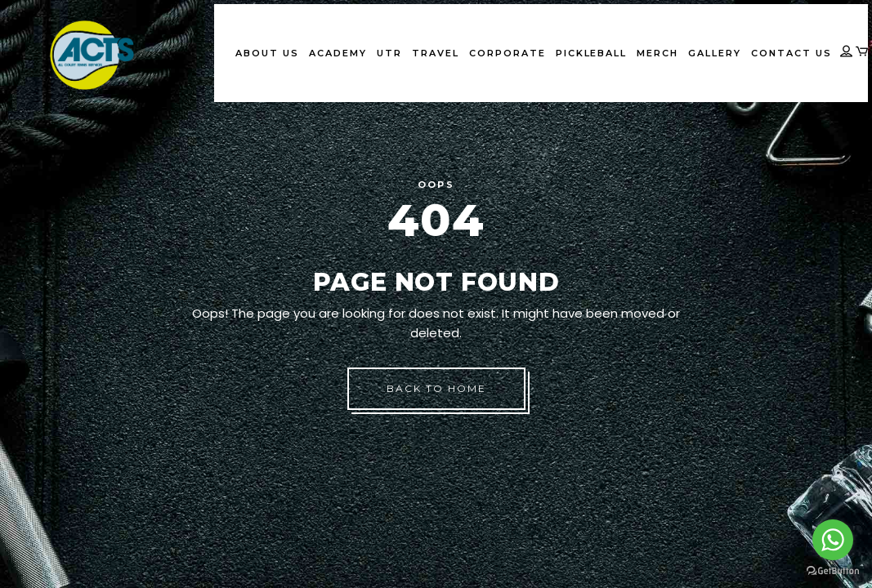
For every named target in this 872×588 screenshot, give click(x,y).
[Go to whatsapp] (833, 540)
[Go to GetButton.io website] (833, 571)
